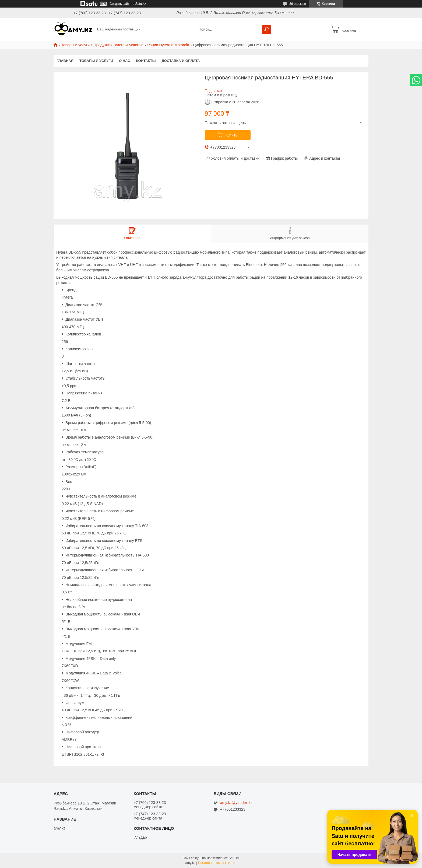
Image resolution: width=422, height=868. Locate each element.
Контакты (146, 61)
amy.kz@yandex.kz (236, 803)
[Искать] (266, 29)
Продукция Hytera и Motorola (119, 45)
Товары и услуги (75, 45)
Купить (231, 135)
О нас (125, 61)
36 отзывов (298, 4)
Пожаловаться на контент (217, 863)
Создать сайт (119, 4)
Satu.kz (234, 858)
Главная (65, 61)
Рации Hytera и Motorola (168, 45)
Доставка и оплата (181, 61)
